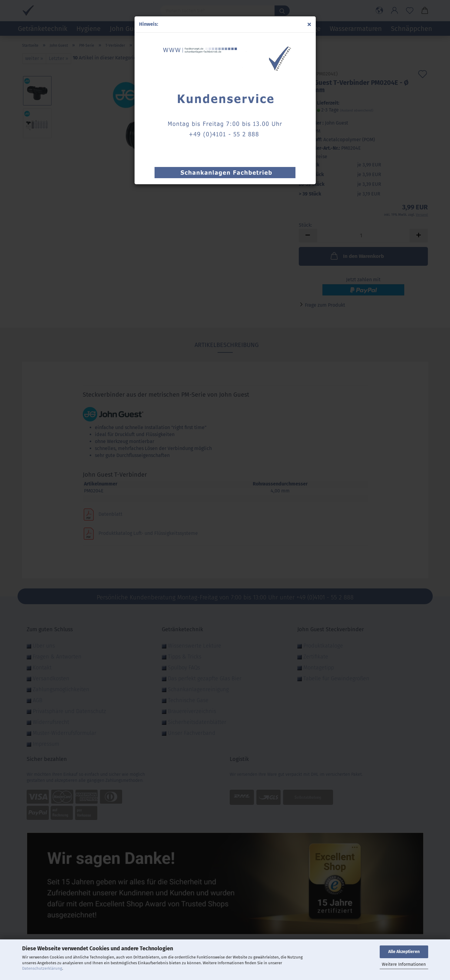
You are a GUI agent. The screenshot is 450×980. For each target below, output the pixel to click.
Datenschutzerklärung (42, 968)
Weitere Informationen (404, 964)
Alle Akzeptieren (404, 952)
